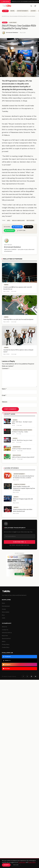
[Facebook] (23, 676)
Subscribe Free (19, 542)
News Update (6, 612)
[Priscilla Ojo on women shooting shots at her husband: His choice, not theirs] (8, 476)
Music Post (5, 636)
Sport (16, 497)
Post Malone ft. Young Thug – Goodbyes (20, 432)
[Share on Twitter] (29, 227)
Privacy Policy (6, 644)
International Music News (22, 430)
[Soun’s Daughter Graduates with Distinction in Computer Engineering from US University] (8, 486)
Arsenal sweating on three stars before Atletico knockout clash (23, 510)
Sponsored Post (6, 638)
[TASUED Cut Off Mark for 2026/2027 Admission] (7, 448)
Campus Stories (19, 484)
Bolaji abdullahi (18, 221)
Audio (15, 420)
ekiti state (30, 221)
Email (4, 395)
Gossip (33, 11)
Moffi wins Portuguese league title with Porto (23, 500)
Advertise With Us (7, 633)
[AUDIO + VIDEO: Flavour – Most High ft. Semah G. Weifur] (7, 421)
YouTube (6, 669)
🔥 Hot (5, 11)
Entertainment (23, 11)
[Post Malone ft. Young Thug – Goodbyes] (7, 431)
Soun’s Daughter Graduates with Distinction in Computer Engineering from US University (24, 488)
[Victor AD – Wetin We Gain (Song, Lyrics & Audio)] (7, 440)
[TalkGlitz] (7, 6)
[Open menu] (35, 6)
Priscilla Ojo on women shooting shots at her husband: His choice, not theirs (23, 477)
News (12, 11)
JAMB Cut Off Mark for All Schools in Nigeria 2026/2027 (23, 457)
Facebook (7, 657)
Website (5, 402)
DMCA (4, 641)
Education (17, 455)
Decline (16, 865)
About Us (4, 627)
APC (9, 221)
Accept (6, 865)
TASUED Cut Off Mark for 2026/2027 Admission (22, 449)
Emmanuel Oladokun (12, 33)
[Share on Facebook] (17, 227)
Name (4, 389)
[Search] (31, 6)
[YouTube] (35, 676)
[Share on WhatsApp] (9, 231)
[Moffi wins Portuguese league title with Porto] (8, 499)
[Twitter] (27, 676)
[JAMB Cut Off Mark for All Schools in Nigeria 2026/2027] (7, 457)
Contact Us (5, 630)
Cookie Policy (6, 647)
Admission (17, 447)
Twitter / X (7, 661)
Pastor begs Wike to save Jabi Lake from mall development (18, 319)
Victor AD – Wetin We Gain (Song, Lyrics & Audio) (22, 440)
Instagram (7, 665)
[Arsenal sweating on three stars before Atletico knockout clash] (8, 509)
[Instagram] (31, 676)
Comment (6, 368)
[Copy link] (21, 231)
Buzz (3, 615)
